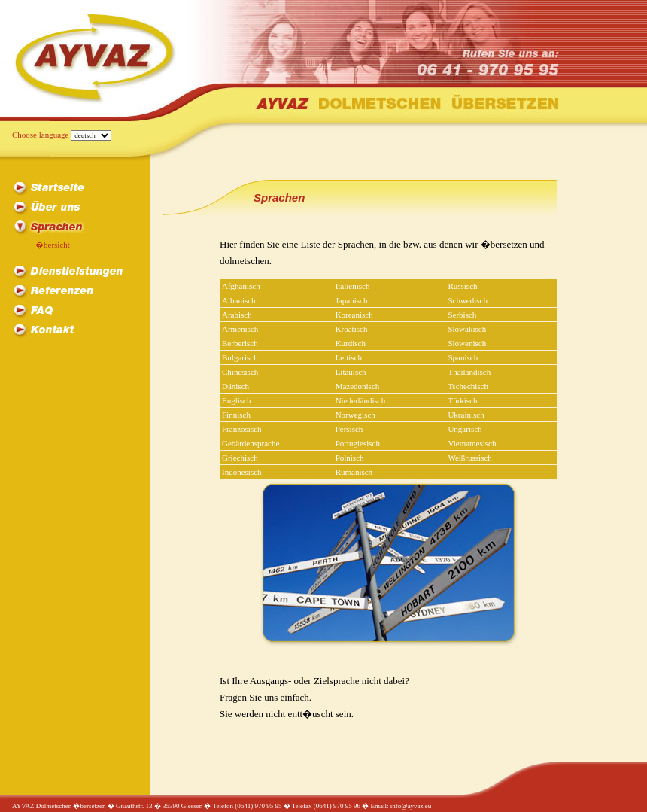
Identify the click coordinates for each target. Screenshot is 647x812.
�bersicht (53, 245)
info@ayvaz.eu (411, 806)
